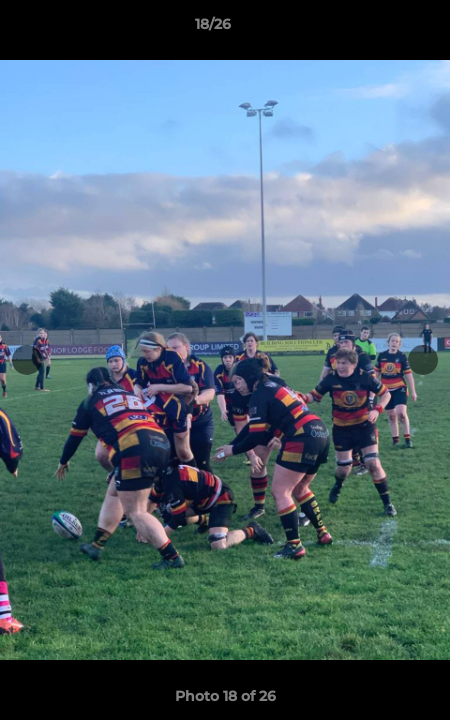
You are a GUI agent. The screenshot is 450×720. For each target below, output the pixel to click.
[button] (378, 29)
